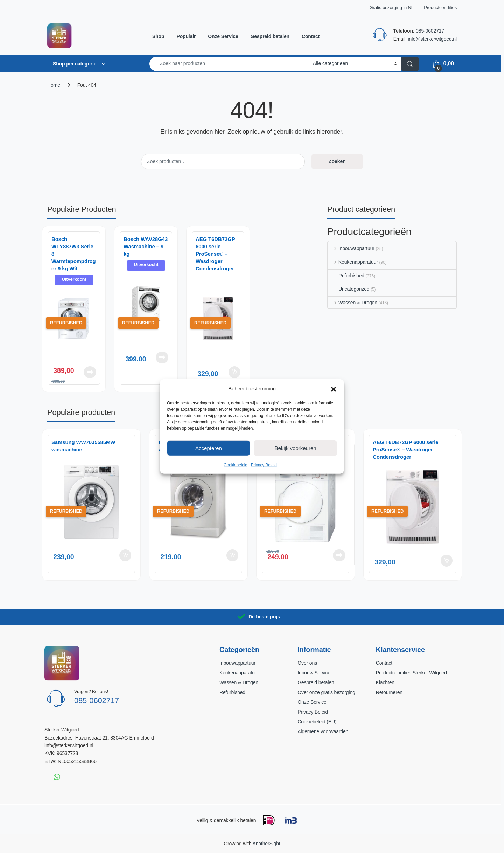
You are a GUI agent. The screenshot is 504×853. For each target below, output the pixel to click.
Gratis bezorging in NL (392, 8)
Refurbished (346, 276)
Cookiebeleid (236, 465)
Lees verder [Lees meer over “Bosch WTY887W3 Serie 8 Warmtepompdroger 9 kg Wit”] (90, 372)
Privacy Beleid (264, 465)
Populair (186, 36)
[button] (334, 389)
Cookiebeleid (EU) (317, 722)
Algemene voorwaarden (323, 731)
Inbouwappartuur (351, 248)
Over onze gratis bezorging (326, 692)
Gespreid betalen (270, 36)
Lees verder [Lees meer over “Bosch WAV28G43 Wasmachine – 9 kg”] (162, 358)
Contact (311, 36)
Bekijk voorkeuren (295, 448)
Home (54, 85)
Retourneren (389, 692)
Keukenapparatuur (353, 262)
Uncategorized (349, 289)
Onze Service (223, 36)
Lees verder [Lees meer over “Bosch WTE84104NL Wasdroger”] (339, 555)
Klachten (385, 682)
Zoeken (337, 161)
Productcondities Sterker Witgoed (411, 673)
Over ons (307, 663)
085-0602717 (430, 31)
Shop (158, 36)
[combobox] (229, 64)
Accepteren (209, 448)
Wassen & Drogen (353, 303)
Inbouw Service (314, 673)
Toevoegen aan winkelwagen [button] (234, 372)
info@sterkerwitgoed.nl (432, 39)
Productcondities (440, 8)
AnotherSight (266, 844)
